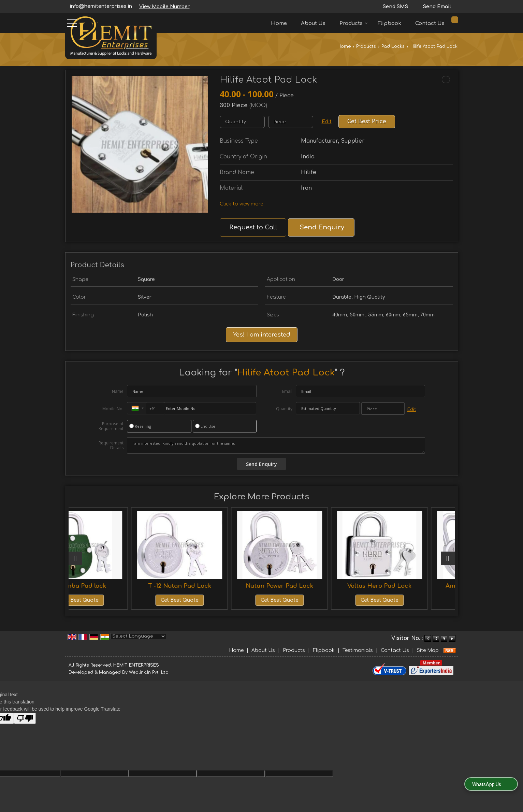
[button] (164, 7)
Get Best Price (367, 122)
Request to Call (253, 227)
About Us (313, 23)
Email (287, 391)
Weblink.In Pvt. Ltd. (149, 672)
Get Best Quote (115, 600)
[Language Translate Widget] (138, 636)
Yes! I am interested (262, 335)
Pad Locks (393, 46)
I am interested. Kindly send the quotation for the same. (276, 445)
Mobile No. (113, 409)
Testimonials (358, 650)
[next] (448, 558)
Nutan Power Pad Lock (310, 586)
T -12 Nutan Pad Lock (213, 586)
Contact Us (430, 23)
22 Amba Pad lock (115, 586)
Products (354, 23)
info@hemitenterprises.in (101, 6)
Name (118, 391)
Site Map (428, 650)
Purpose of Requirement (111, 426)
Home (279, 23)
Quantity (284, 409)
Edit (327, 122)
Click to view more (241, 204)
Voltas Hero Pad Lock (408, 586)
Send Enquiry (322, 227)
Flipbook (389, 23)
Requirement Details (111, 445)
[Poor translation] (25, 718)
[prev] (75, 558)
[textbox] (291, 122)
